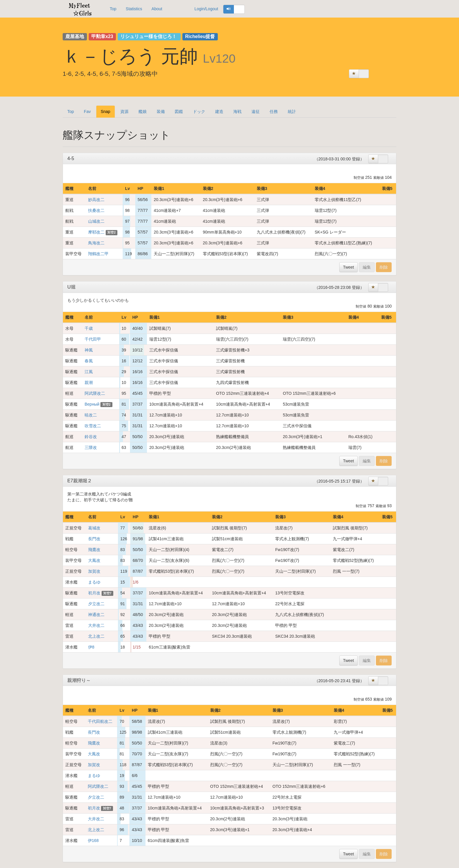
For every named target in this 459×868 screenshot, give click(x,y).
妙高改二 (96, 200)
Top (113, 9)
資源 (124, 111)
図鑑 (179, 111)
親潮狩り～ (79, 680)
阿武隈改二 (95, 393)
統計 (292, 111)
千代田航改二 (100, 721)
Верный (92, 404)
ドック (199, 111)
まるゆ (94, 582)
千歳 (89, 328)
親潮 (89, 382)
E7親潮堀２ (80, 481)
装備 (161, 111)
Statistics (134, 9)
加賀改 (94, 571)
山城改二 (96, 221)
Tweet (348, 267)
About (157, 9)
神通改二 (96, 615)
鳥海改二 (96, 243)
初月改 (94, 593)
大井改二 (96, 625)
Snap (106, 111)
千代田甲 (93, 339)
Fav (87, 111)
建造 (219, 111)
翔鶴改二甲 (98, 254)
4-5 (71, 158)
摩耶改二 (96, 232)
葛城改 (94, 528)
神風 (89, 350)
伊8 (91, 647)
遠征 (256, 111)
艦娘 (143, 111)
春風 (89, 361)
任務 (274, 111)
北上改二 (96, 636)
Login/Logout (206, 9)
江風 (89, 372)
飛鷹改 (94, 550)
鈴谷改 (91, 437)
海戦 (237, 111)
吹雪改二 (93, 426)
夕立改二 (96, 604)
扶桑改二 (96, 210)
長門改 (94, 539)
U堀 (71, 287)
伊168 (93, 840)
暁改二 (91, 415)
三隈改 (91, 447)
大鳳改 (94, 560)
